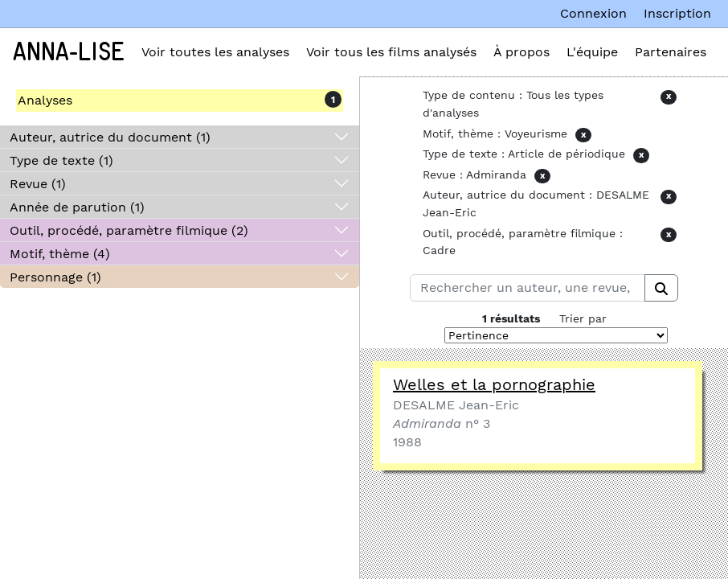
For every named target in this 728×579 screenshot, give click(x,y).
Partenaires (671, 52)
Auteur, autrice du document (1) (110, 137)
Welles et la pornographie (494, 384)
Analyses (45, 100)
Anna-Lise (69, 52)
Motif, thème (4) (60, 254)
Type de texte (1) (61, 160)
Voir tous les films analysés (391, 52)
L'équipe (592, 52)
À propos (521, 52)
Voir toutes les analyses (215, 52)
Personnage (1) (55, 277)
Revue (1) (38, 184)
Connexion (593, 13)
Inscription (677, 13)
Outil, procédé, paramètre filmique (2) (129, 230)
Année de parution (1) (77, 207)
